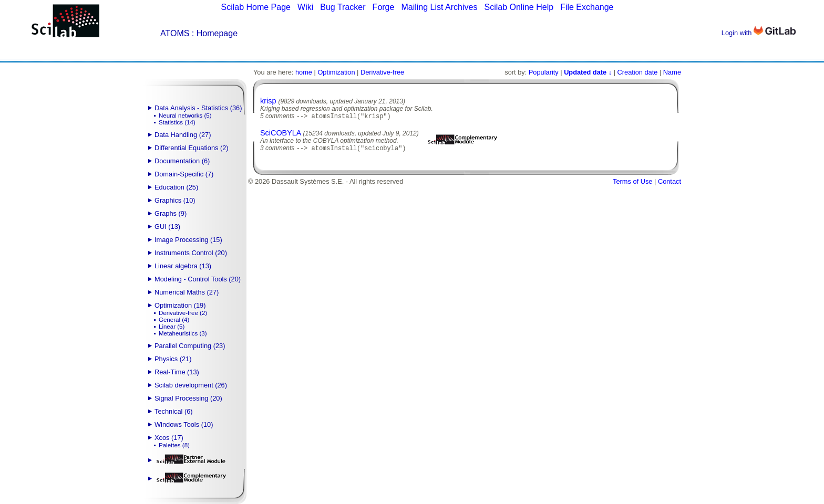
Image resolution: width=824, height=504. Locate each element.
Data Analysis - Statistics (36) (198, 108)
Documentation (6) (182, 161)
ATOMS (175, 33)
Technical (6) (174, 411)
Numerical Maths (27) (187, 292)
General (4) (174, 320)
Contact (669, 183)
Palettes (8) (174, 445)
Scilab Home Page (256, 7)
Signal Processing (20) (188, 398)
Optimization (336, 72)
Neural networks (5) (185, 115)
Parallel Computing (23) (190, 346)
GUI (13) (167, 227)
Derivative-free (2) (183, 313)
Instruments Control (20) (191, 253)
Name (672, 72)
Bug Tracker (343, 7)
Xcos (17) (169, 438)
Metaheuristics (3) (183, 333)
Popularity (544, 72)
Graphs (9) (171, 213)
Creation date (638, 72)
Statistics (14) (177, 122)
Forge (384, 7)
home (304, 72)
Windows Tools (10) (184, 424)
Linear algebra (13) (183, 266)
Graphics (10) (175, 200)
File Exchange (587, 7)
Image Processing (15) (188, 240)
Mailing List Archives (439, 7)
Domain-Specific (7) (184, 174)
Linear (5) (172, 327)
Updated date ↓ (588, 72)
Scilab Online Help (519, 7)
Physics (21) (173, 359)
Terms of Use (632, 183)
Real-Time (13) (177, 372)
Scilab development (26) (191, 385)
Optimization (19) (180, 305)
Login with (759, 33)
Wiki (305, 7)
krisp (268, 101)
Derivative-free (382, 72)
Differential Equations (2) (192, 148)
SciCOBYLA (281, 134)
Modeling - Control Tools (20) (198, 279)
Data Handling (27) (183, 135)
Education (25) (176, 187)
